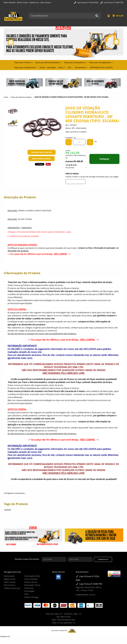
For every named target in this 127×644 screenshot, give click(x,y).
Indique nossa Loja (12, 588)
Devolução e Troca (32, 585)
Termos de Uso (31, 582)
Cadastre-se (34, 2)
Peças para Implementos (25, 67)
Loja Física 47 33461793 (113, 2)
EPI (69, 67)
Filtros (61, 67)
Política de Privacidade (29, 590)
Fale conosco (46, 2)
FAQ (26, 594)
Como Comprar (31, 579)
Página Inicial (9, 579)
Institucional (9, 576)
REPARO (8, 510)
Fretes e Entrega (31, 597)
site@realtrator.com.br (85, 595)
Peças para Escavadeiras (74, 62)
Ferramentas (80, 67)
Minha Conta (22, 2)
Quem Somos (10, 582)
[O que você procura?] (97, 16)
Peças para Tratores (23, 62)
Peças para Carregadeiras (100, 62)
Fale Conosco (10, 585)
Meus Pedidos (10, 2)
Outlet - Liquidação (48, 67)
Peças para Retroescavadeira (47, 62)
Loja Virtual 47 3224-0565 (87, 2)
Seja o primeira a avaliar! (76, 132)
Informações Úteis (32, 576)
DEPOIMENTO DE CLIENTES (101, 67)
